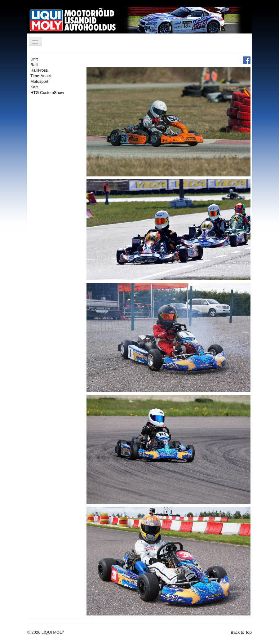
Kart (34, 87)
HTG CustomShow (47, 93)
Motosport (39, 81)
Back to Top (241, 632)
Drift (34, 59)
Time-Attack (41, 76)
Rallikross (39, 70)
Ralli (34, 65)
